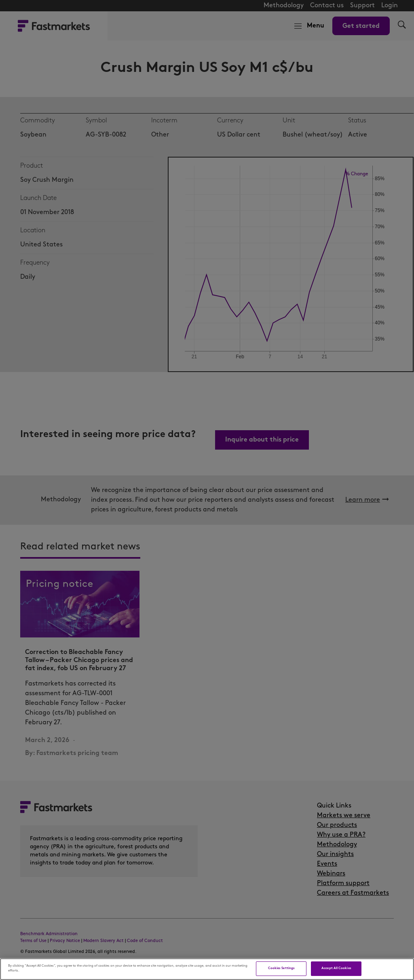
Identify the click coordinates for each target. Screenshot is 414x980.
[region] (207, 969)
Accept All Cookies (336, 968)
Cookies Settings (281, 968)
